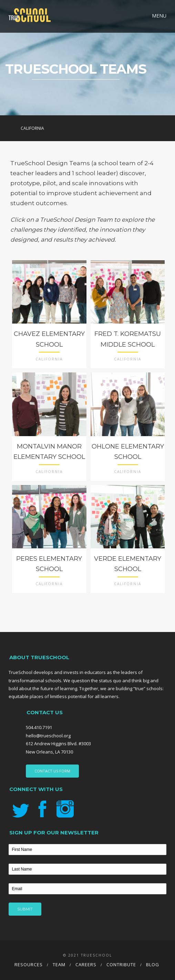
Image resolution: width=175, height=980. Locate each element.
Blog (153, 965)
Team (59, 965)
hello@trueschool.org (48, 736)
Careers (86, 965)
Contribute (121, 965)
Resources (29, 965)
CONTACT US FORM (52, 771)
